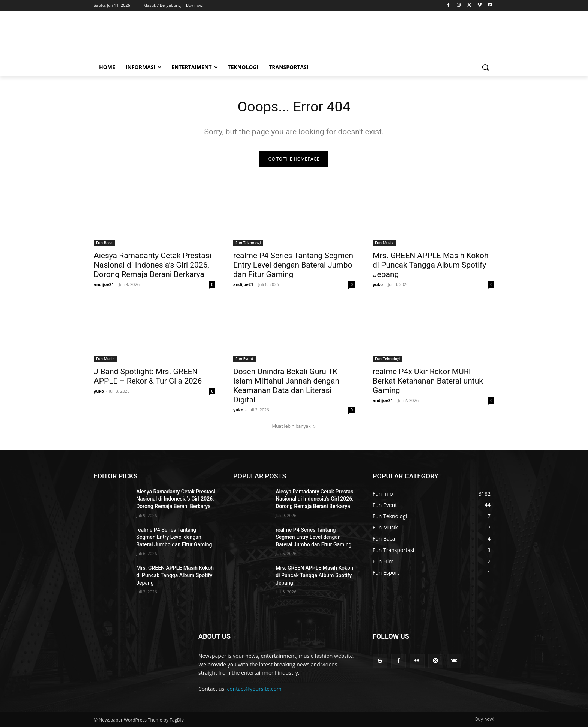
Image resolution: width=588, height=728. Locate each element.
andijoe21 (104, 285)
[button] (485, 67)
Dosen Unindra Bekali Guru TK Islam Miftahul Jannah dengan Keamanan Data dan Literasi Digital (286, 387)
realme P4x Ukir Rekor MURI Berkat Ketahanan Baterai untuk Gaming (428, 382)
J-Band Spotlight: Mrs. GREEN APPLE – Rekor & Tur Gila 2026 (148, 377)
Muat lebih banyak (294, 427)
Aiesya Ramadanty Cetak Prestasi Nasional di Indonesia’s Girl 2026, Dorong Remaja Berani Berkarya (153, 266)
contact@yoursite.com (254, 690)
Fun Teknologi (248, 244)
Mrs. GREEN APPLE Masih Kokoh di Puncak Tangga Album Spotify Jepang (431, 266)
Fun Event (244, 360)
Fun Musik (384, 244)
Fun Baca (104, 244)
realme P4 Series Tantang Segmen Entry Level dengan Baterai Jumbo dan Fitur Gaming (293, 266)
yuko (378, 285)
